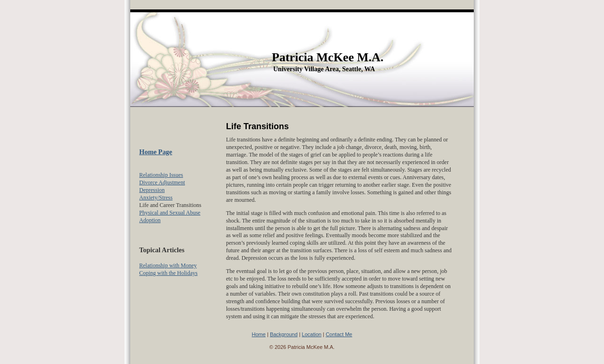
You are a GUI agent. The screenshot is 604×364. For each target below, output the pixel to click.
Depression (152, 190)
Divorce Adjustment (162, 182)
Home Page (156, 152)
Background (284, 334)
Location (312, 334)
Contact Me (339, 334)
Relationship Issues (161, 175)
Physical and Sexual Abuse (170, 213)
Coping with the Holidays (168, 273)
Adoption (150, 220)
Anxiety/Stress (156, 198)
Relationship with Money (168, 265)
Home (259, 334)
